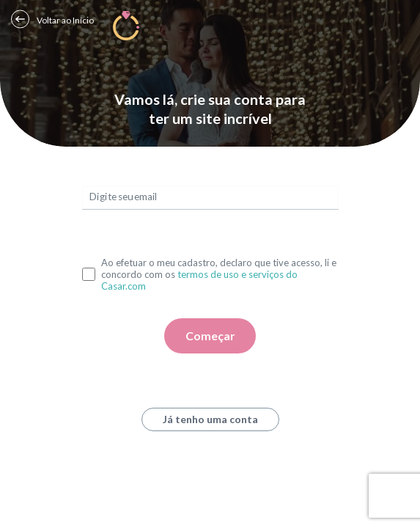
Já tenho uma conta (210, 419)
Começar (210, 335)
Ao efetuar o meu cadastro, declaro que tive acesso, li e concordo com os (219, 274)
